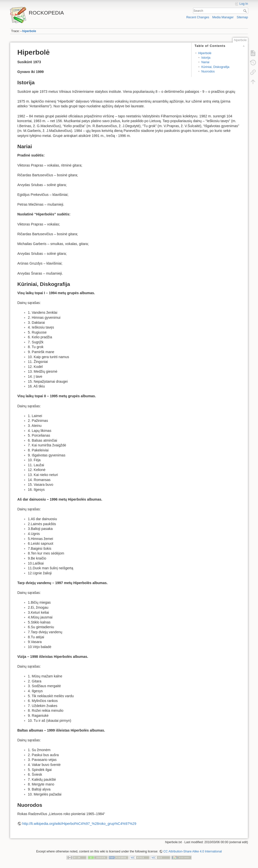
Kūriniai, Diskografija (215, 67)
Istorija (206, 58)
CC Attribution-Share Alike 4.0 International (193, 851)
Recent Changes (198, 17)
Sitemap (242, 17)
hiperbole (29, 31)
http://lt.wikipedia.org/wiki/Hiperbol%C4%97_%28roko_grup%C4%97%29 (79, 824)
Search (246, 11)
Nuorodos (208, 71)
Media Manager (223, 17)
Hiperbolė (205, 53)
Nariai (205, 62)
